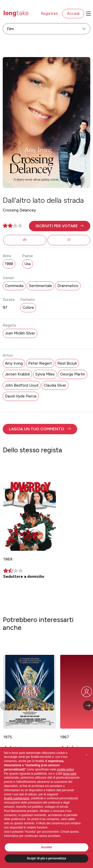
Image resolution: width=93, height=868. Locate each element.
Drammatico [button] (68, 286)
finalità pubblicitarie (17, 798)
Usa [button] (28, 264)
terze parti (70, 774)
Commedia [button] (14, 286)
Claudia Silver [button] (55, 385)
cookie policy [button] (65, 769)
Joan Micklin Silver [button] (20, 333)
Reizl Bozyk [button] (67, 363)
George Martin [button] (73, 374)
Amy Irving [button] (14, 363)
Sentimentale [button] (40, 286)
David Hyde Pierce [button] (21, 396)
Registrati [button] (49, 13)
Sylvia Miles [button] (45, 374)
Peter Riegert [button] (40, 363)
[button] (59, 226)
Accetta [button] (46, 847)
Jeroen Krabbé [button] (17, 374)
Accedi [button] (73, 13)
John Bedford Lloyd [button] (22, 385)
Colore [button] (28, 308)
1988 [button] (9, 264)
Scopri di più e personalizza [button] (46, 858)
